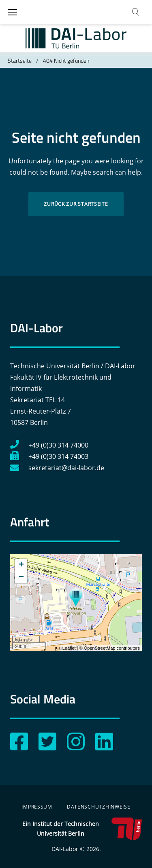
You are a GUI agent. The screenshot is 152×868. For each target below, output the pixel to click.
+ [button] (21, 565)
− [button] (21, 577)
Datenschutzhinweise (99, 807)
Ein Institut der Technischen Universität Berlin (82, 829)
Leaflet (69, 648)
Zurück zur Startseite (76, 204)
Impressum (37, 807)
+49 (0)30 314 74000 (49, 445)
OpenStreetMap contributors (112, 648)
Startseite (20, 60)
